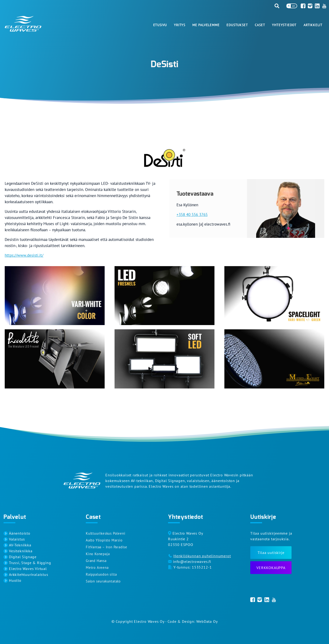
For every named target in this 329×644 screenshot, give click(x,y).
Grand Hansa (96, 561)
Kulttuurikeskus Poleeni (105, 533)
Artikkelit (313, 25)
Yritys (180, 25)
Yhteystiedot (284, 25)
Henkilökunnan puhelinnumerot (202, 556)
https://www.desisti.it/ (24, 255)
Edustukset (237, 25)
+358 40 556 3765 (192, 215)
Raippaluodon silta (101, 574)
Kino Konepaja (98, 554)
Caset (260, 25)
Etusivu (160, 25)
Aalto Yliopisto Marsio (104, 540)
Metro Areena (97, 568)
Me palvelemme (206, 25)
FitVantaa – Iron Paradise (107, 547)
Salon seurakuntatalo (103, 581)
